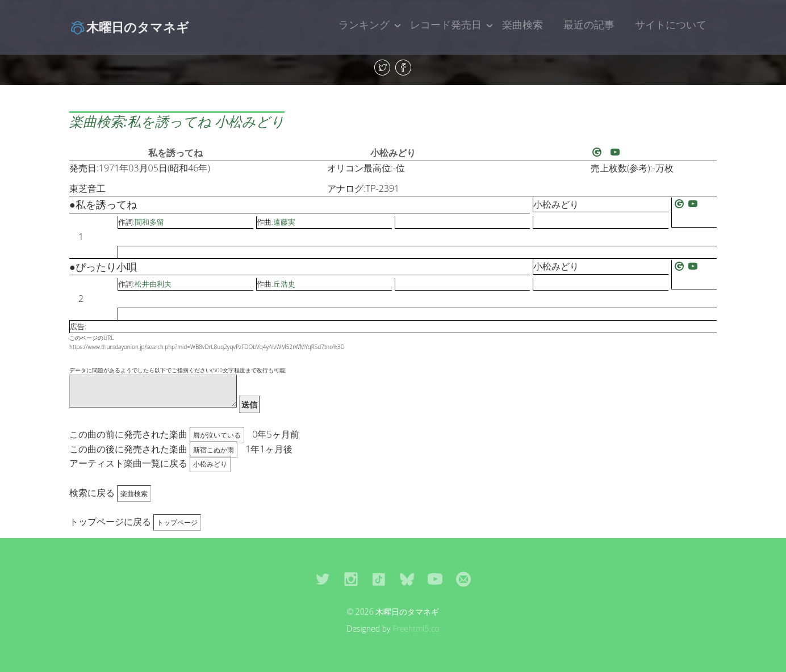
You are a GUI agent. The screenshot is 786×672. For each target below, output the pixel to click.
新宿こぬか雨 (214, 450)
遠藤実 (284, 222)
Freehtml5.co (416, 629)
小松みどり (393, 153)
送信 (249, 404)
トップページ (177, 522)
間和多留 (149, 222)
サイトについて (671, 24)
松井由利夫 (153, 284)
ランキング (364, 24)
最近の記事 (589, 24)
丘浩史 (284, 284)
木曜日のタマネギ (129, 27)
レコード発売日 (446, 24)
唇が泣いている (217, 435)
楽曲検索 (522, 24)
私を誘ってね (175, 153)
